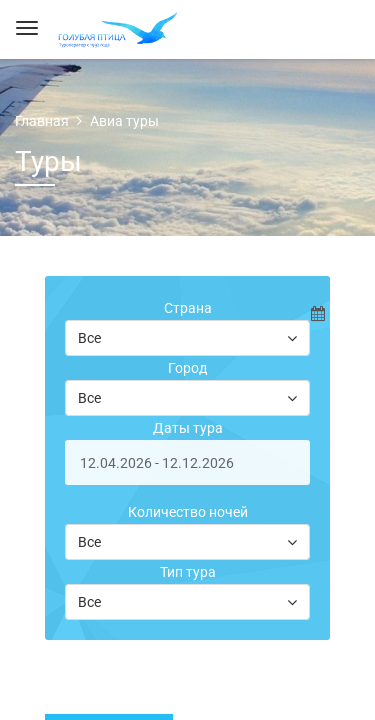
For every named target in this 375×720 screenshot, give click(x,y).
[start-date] (187, 462)
